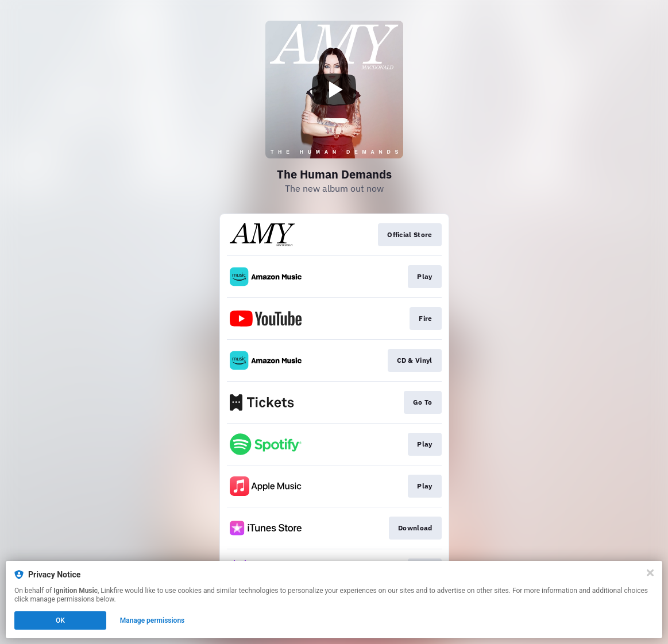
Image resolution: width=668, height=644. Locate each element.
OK (60, 620)
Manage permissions (152, 620)
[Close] (650, 573)
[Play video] (334, 90)
